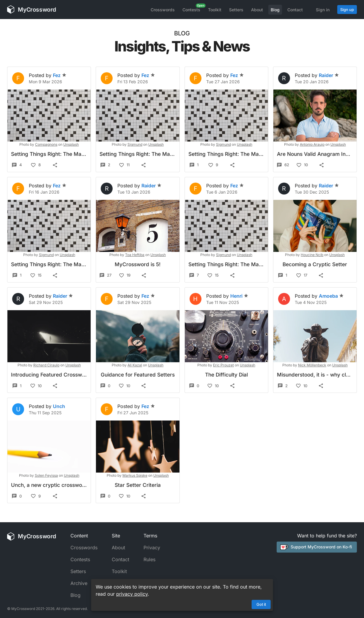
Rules (149, 559)
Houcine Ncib (312, 255)
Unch (59, 406)
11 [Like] (124, 165)
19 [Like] (125, 275)
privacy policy (132, 594)
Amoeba (331, 296)
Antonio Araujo (312, 144)
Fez (60, 75)
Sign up (347, 10)
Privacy (152, 548)
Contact (295, 10)
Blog (275, 10)
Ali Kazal (135, 365)
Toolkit (215, 10)
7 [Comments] (194, 275)
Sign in (323, 10)
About (257, 10)
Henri (239, 296)
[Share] (55, 165)
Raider (329, 75)
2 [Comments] (105, 165)
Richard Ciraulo (46, 365)
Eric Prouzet (223, 365)
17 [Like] (302, 275)
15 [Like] (36, 275)
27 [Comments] (105, 275)
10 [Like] (302, 165)
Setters (236, 10)
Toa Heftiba (135, 255)
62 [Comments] (283, 165)
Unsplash (71, 144)
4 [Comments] (17, 165)
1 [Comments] (194, 165)
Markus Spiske (135, 475)
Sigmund (135, 144)
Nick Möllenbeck (312, 365)
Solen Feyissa (46, 475)
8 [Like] (36, 165)
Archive (79, 583)
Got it (261, 604)
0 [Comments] (105, 386)
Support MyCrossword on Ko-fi (316, 547)
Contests (191, 10)
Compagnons (46, 144)
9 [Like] (213, 165)
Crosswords (163, 10)
